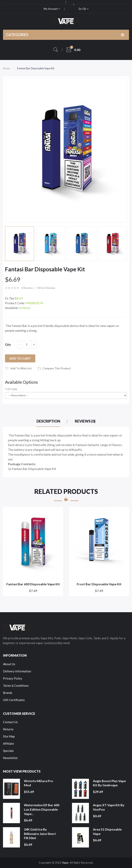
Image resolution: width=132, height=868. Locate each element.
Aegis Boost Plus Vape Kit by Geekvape (109, 783)
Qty (8, 344)
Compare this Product (57, 368)
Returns (8, 729)
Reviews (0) (85, 421)
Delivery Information (17, 671)
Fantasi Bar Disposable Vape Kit (36, 68)
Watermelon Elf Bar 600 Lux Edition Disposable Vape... (42, 809)
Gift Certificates (14, 700)
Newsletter (10, 758)
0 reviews (27, 288)
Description (48, 421)
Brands (8, 693)
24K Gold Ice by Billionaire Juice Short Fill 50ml (40, 834)
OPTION (12, 389)
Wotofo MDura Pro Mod (38, 783)
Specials (8, 751)
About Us (9, 664)
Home (6, 68)
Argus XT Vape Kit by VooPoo (109, 807)
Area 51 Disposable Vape (107, 831)
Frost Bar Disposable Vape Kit (99, 584)
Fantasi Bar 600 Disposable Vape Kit (33, 584)
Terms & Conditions (16, 686)
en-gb (84, 9)
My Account (52, 9)
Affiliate (8, 743)
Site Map (9, 736)
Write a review (46, 288)
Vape (65, 863)
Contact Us (10, 722)
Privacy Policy (13, 678)
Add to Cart (20, 358)
